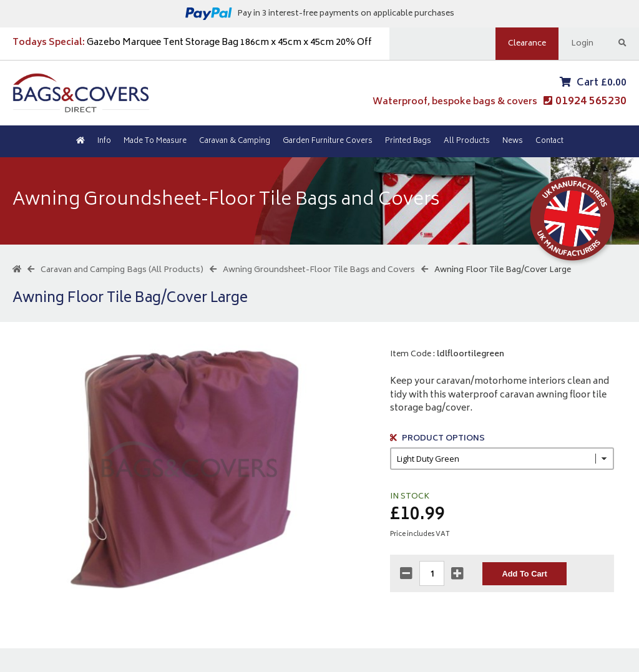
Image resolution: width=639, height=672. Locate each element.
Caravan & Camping (235, 141)
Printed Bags (408, 141)
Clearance (527, 44)
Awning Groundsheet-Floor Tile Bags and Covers (319, 270)
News (513, 141)
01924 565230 (591, 102)
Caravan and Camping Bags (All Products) (122, 270)
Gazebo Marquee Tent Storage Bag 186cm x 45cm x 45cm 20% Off (192, 43)
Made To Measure (155, 141)
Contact (549, 141)
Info (104, 141)
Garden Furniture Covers (328, 141)
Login (582, 44)
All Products (467, 141)
